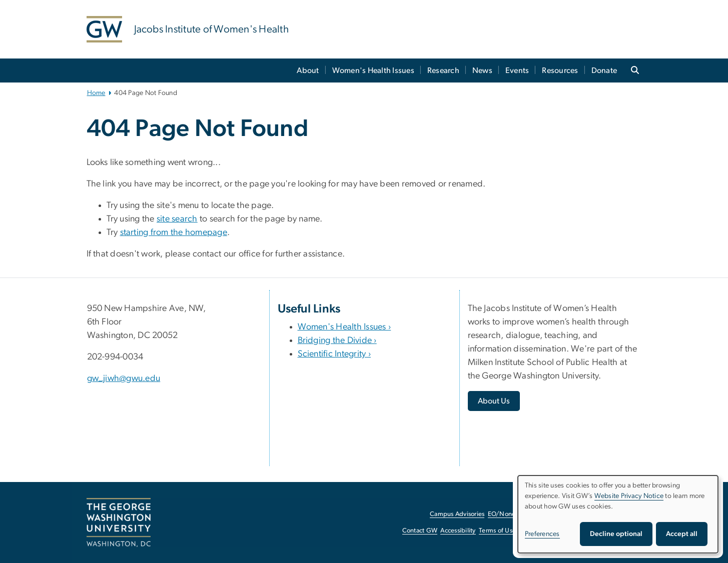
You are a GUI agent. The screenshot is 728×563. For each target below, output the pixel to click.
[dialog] (618, 514)
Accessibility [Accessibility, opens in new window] (458, 531)
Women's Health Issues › (344, 327)
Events (517, 70)
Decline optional (616, 534)
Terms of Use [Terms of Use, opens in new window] (497, 531)
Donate (604, 70)
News (482, 70)
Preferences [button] (542, 534)
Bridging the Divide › (337, 340)
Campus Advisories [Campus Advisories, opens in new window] (457, 514)
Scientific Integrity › (334, 354)
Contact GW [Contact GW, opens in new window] (420, 531)
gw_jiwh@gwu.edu (124, 378)
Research (443, 70)
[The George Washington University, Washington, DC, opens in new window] (119, 522)
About (308, 70)
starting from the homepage (174, 232)
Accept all (682, 534)
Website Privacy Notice (629, 496)
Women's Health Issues (373, 70)
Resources (560, 70)
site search (177, 219)
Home (96, 93)
